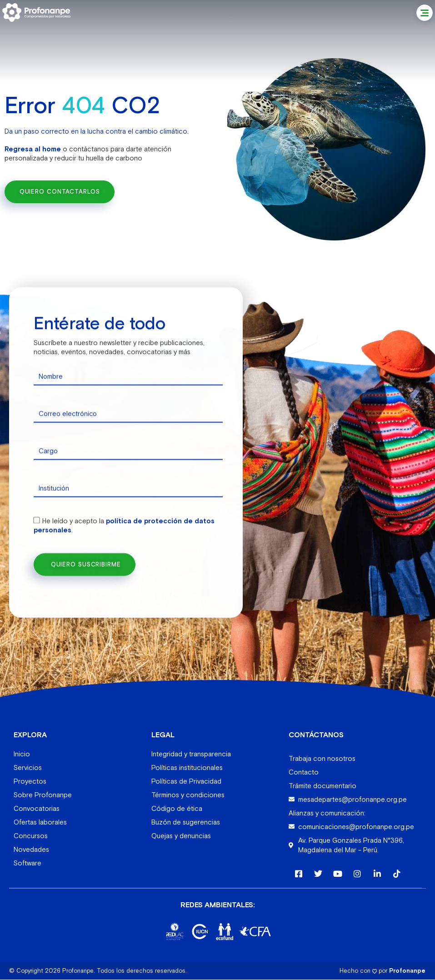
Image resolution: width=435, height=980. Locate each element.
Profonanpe (407, 971)
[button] (425, 13)
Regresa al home (33, 148)
